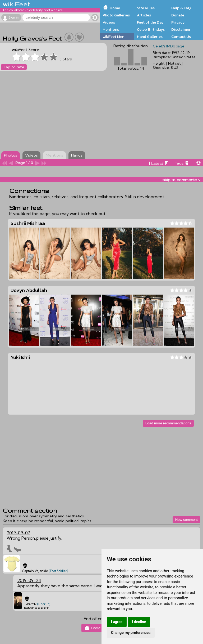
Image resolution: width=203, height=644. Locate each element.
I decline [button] (139, 622)
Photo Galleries (116, 15)
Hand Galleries (150, 37)
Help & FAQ (181, 8)
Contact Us (181, 37)
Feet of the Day (150, 22)
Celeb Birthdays (151, 29)
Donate (178, 15)
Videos (109, 22)
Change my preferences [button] (131, 633)
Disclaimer (181, 29)
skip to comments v (181, 180)
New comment (186, 520)
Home (115, 8)
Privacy (178, 22)
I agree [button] (117, 622)
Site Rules (146, 8)
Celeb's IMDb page (169, 46)
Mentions (111, 29)
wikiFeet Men (113, 37)
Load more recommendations (168, 423)
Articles (144, 15)
